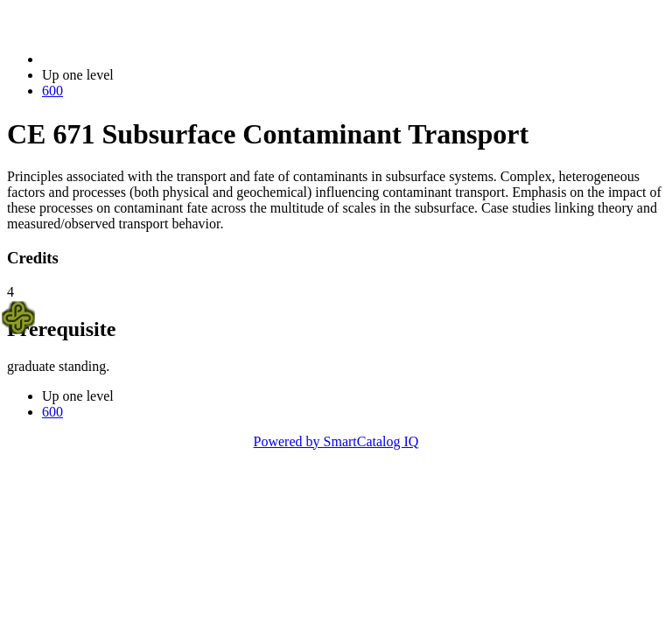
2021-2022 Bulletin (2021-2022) (133, 59)
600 (52, 91)
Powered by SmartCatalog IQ (336, 441)
